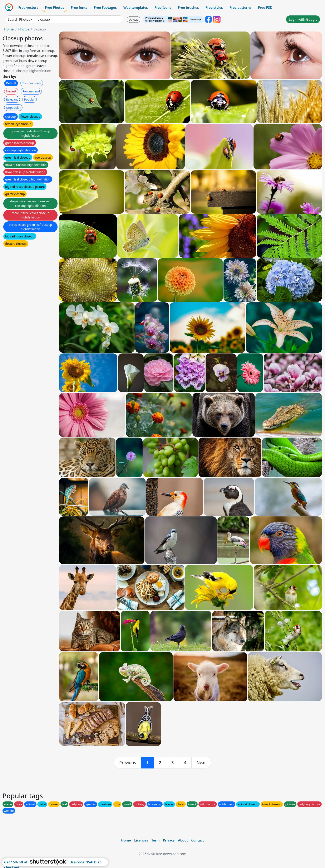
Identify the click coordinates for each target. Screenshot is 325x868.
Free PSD (265, 8)
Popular (29, 99)
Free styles (214, 8)
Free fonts (79, 8)
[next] (201, 763)
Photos (24, 29)
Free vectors (28, 8)
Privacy (169, 840)
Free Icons (163, 8)
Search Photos (19, 19)
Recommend (31, 91)
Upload (134, 20)
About (183, 840)
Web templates (136, 8)
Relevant (12, 99)
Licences (141, 840)
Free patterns (240, 8)
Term (156, 840)
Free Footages (105, 8)
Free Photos (54, 8)
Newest (11, 91)
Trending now (32, 83)
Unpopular (13, 108)
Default (11, 83)
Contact (198, 840)
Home (9, 29)
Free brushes (188, 8)
